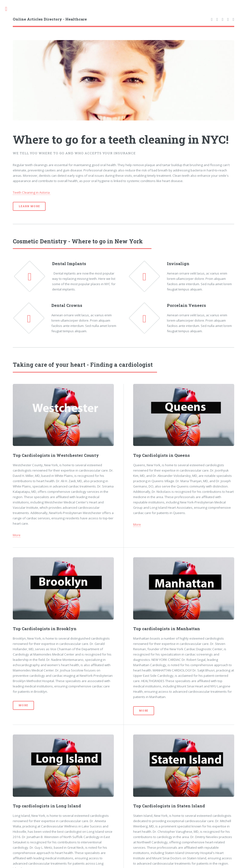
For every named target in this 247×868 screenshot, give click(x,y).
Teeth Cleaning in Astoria (32, 192)
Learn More (29, 206)
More (17, 535)
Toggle (9, 9)
